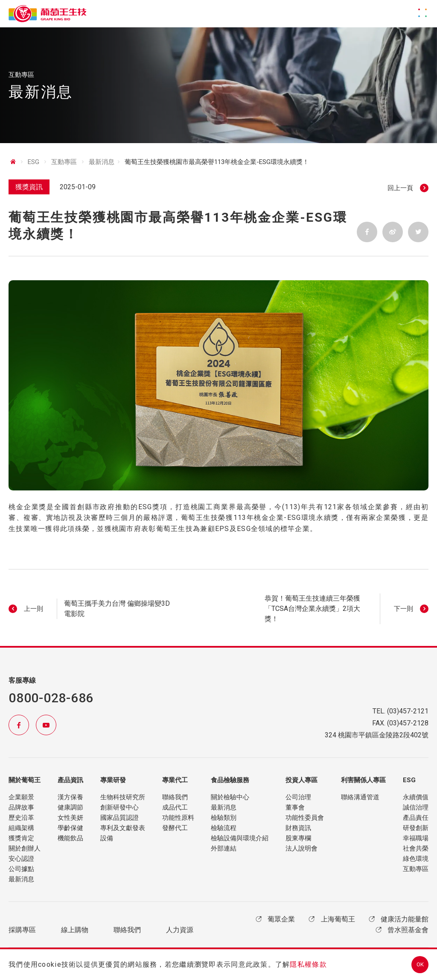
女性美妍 (70, 818)
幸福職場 (416, 838)
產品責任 (416, 818)
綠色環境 (416, 859)
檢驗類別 (224, 818)
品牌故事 (21, 807)
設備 (107, 838)
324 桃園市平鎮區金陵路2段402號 (377, 735)
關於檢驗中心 (230, 797)
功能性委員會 (305, 818)
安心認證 (21, 859)
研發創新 (416, 828)
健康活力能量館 (398, 919)
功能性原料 (178, 818)
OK (420, 964)
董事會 (295, 807)
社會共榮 (416, 848)
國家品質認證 (119, 818)
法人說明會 (302, 848)
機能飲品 (70, 838)
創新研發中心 (119, 807)
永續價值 (416, 797)
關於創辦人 (25, 848)
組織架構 (21, 828)
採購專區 (22, 930)
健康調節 (70, 807)
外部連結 (224, 848)
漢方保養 (70, 797)
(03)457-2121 (408, 711)
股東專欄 (298, 838)
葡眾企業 (274, 919)
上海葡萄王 (331, 919)
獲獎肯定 (21, 838)
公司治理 (298, 797)
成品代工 (175, 807)
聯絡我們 (175, 797)
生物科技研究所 (123, 797)
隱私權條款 (308, 964)
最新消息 (102, 164)
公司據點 (21, 869)
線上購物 (75, 930)
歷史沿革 (21, 818)
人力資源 (180, 930)
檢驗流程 (224, 828)
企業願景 (21, 797)
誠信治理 (416, 807)
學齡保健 (70, 828)
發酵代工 (175, 828)
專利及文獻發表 (123, 828)
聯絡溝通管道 (360, 797)
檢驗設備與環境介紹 (240, 838)
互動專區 (416, 869)
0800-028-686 (51, 698)
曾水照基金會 (401, 930)
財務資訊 (298, 828)
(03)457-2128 (408, 723)
